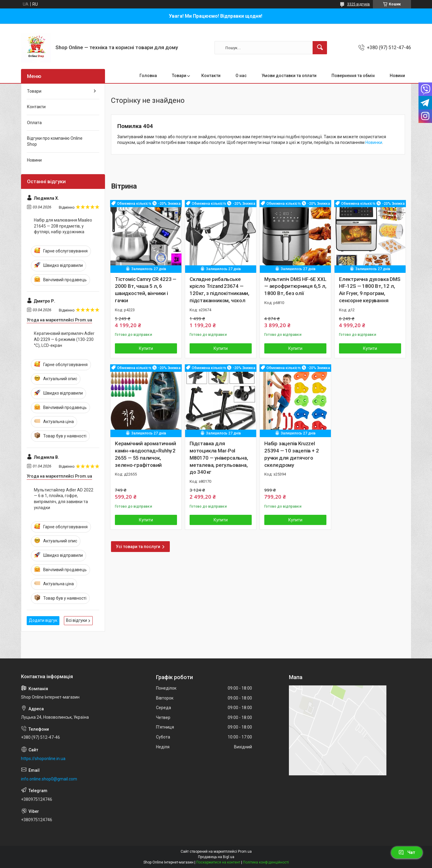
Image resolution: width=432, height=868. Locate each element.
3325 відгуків (358, 4)
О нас (241, 76)
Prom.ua (245, 852)
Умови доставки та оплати (289, 76)
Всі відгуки (76, 620)
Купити (146, 348)
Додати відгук (43, 620)
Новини (397, 76)
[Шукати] (320, 48)
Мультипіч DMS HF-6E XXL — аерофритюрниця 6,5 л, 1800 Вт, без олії (295, 286)
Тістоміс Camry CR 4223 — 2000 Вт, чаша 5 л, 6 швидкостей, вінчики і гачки (146, 290)
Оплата (34, 123)
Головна (148, 76)
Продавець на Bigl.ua (216, 857)
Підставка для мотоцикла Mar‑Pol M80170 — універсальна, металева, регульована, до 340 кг (219, 458)
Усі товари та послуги (138, 547)
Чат (407, 852)
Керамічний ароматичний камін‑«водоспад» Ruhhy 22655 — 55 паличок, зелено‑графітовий (145, 454)
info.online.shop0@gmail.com (49, 779)
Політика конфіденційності (266, 862)
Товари (179, 76)
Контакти (211, 76)
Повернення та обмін (353, 76)
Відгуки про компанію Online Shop (55, 141)
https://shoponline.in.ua (43, 759)
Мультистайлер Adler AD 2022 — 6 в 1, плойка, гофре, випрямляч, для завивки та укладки (64, 499)
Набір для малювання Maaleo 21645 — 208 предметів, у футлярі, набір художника (63, 226)
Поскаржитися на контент (218, 862)
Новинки (374, 142)
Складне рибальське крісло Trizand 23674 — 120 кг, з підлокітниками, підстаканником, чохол (219, 290)
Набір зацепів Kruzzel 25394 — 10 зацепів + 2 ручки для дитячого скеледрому (292, 454)
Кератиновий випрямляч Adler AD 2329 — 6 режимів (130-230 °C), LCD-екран (64, 339)
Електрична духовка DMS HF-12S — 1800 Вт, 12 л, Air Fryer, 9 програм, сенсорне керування (370, 290)
